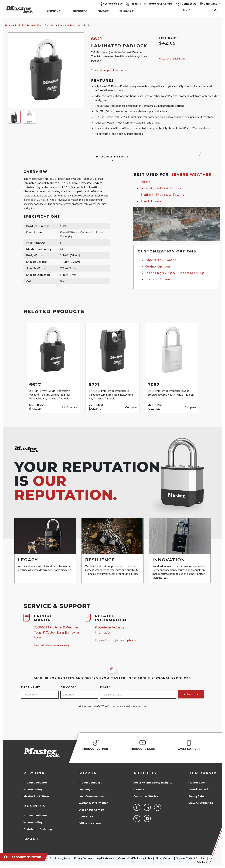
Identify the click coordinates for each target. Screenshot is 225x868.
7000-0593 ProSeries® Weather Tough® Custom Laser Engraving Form (56, 632)
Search (186, 10)
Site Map (202, 862)
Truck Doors (151, 201)
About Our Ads (164, 858)
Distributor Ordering (38, 829)
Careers (139, 789)
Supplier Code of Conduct (191, 858)
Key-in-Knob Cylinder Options (115, 640)
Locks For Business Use (28, 25)
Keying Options (158, 266)
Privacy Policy (63, 858)
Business (35, 806)
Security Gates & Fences (161, 188)
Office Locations (90, 823)
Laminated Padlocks (69, 25)
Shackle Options (158, 279)
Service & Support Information (109, 70)
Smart (31, 839)
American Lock (199, 789)
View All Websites (201, 803)
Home (9, 25)
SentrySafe (196, 796)
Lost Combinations (92, 796)
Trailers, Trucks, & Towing (163, 195)
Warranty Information (93, 803)
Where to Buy (33, 789)
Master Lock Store (36, 796)
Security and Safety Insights (153, 783)
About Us (145, 773)
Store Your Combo (91, 810)
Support (89, 773)
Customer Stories (146, 796)
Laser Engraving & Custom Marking (174, 273)
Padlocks (50, 25)
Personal (35, 773)
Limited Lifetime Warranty (52, 645)
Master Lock (197, 783)
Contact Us (86, 817)
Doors (146, 182)
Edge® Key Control (161, 260)
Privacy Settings (83, 858)
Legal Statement (105, 858)
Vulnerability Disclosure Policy (135, 858)
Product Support (90, 783)
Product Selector (35, 783)
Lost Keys (85, 789)
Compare (72, 407)
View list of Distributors (173, 58)
